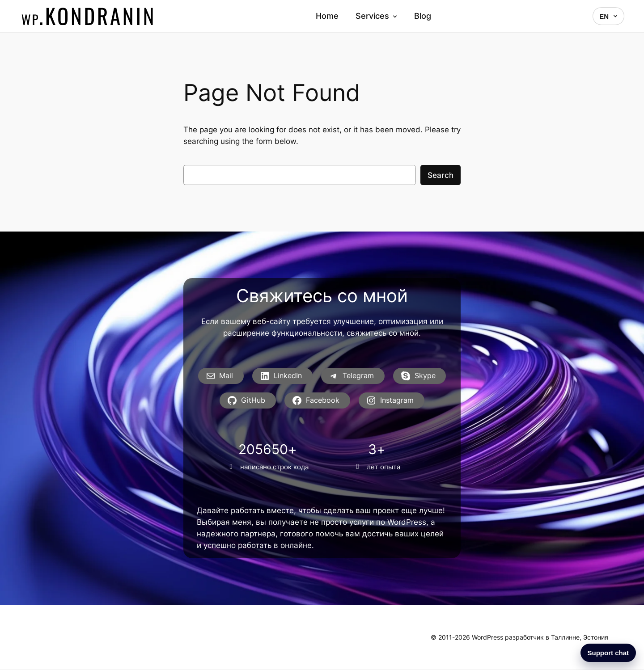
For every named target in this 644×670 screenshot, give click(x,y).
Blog (423, 16)
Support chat (608, 653)
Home (327, 16)
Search (441, 175)
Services (376, 16)
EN (608, 16)
